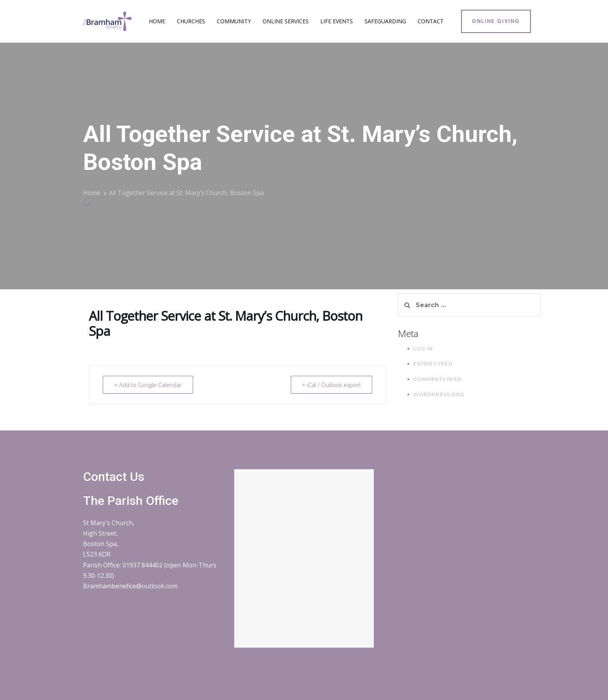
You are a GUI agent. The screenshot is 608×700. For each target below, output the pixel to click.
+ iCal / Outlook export (332, 385)
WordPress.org (439, 394)
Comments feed (438, 379)
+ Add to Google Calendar (148, 385)
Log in (423, 348)
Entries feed (433, 364)
